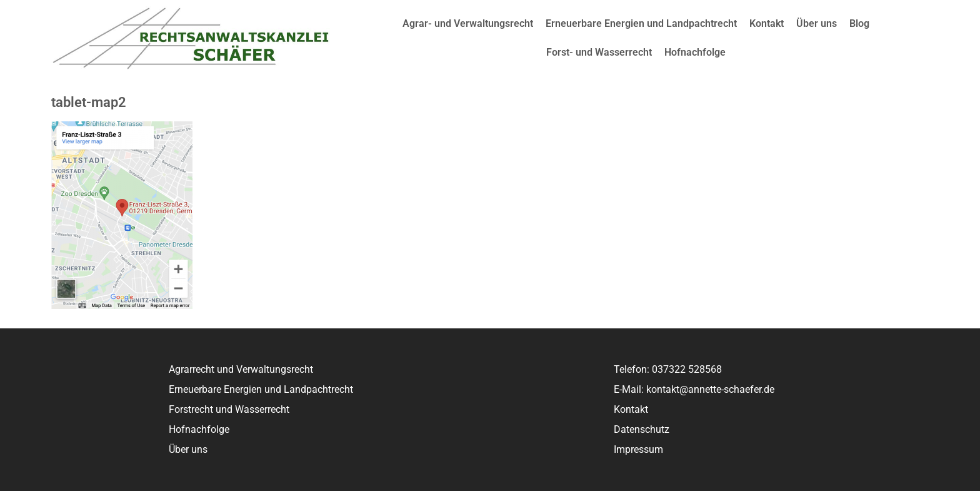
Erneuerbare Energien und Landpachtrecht (641, 23)
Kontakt (767, 23)
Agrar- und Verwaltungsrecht (468, 23)
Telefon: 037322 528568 (668, 369)
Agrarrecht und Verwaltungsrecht (241, 369)
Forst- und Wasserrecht (599, 52)
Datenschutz (642, 429)
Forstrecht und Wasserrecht (229, 409)
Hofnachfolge (695, 52)
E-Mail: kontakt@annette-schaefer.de (694, 389)
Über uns (817, 23)
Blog (859, 23)
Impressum (638, 449)
